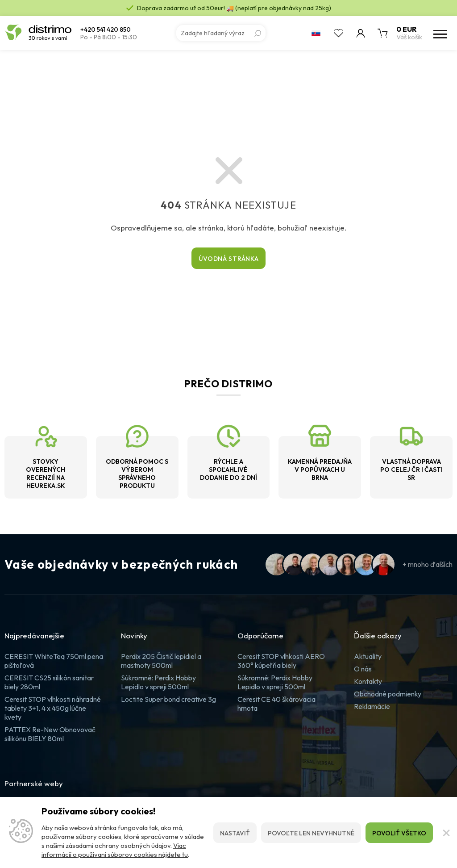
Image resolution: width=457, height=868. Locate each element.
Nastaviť (235, 833)
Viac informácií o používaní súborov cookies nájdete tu (115, 850)
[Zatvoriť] (445, 833)
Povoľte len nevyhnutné (311, 833)
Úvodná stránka (229, 259)
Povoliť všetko (399, 833)
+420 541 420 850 (106, 30)
